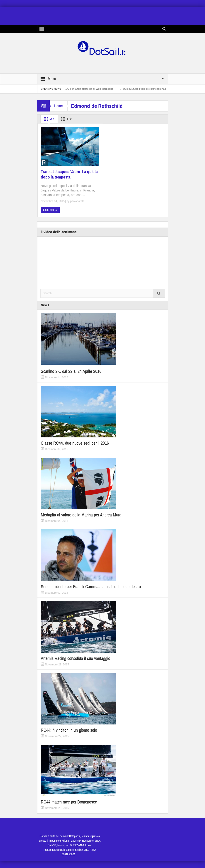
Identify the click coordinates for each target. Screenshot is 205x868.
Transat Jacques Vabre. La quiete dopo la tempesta (69, 174)
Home (59, 106)
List (65, 119)
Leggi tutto (50, 210)
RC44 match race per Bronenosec (69, 802)
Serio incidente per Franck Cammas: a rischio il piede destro (91, 587)
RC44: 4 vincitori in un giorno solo (69, 730)
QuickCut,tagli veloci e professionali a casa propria (158, 89)
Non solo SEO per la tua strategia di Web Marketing (88, 89)
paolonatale (77, 201)
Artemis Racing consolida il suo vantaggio (76, 658)
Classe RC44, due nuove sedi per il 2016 (75, 443)
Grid (48, 119)
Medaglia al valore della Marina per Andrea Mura (81, 515)
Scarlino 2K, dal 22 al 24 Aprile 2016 (71, 371)
